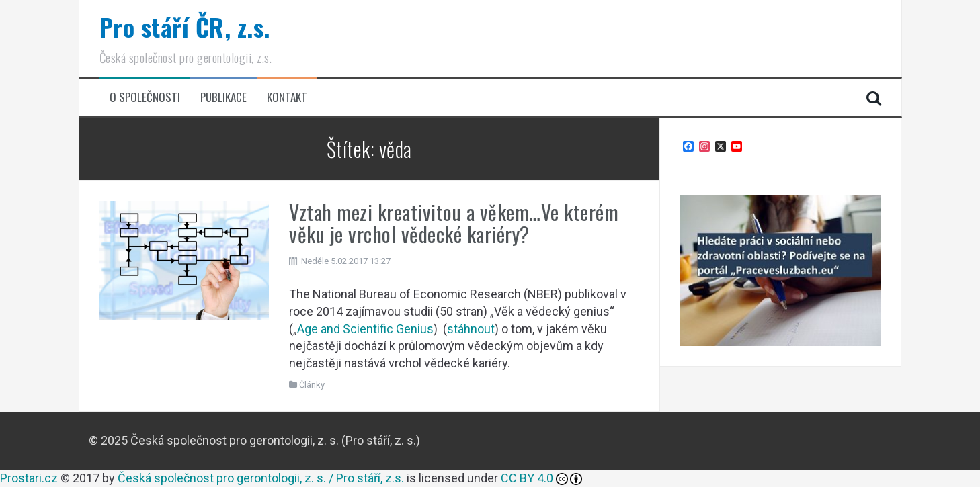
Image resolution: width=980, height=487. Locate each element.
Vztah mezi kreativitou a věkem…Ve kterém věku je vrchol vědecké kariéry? (454, 223)
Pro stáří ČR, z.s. (185, 27)
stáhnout (471, 329)
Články (312, 385)
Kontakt (287, 97)
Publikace (223, 97)
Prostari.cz (29, 478)
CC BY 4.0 (527, 478)
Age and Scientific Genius (365, 329)
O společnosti (145, 97)
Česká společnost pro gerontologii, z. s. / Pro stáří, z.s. (261, 478)
